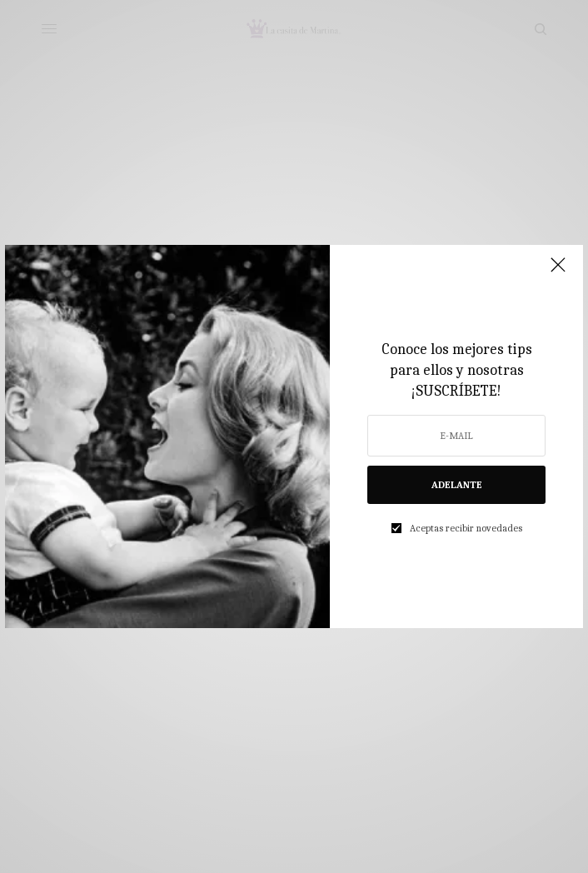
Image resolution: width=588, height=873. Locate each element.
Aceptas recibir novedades (466, 528)
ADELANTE (457, 485)
